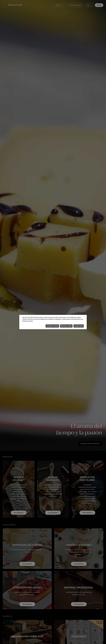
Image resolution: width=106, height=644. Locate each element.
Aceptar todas (79, 326)
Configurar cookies (52, 326)
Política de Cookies (28, 321)
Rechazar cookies (66, 326)
